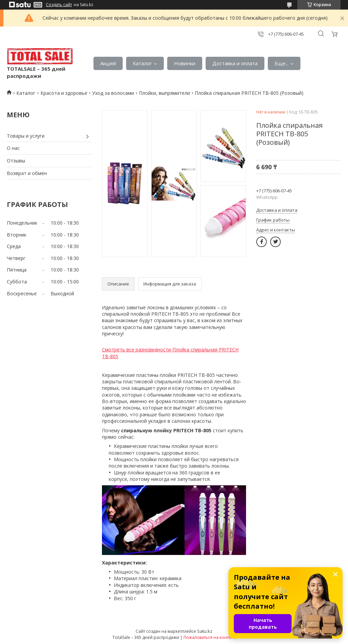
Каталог (142, 63)
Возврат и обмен (27, 173)
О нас (13, 148)
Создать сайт (59, 5)
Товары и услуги (26, 136)
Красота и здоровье (64, 93)
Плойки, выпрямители (164, 93)
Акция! (108, 63)
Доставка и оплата (235, 63)
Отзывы (16, 161)
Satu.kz (205, 631)
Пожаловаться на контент (210, 637)
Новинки (185, 63)
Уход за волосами (113, 93)
